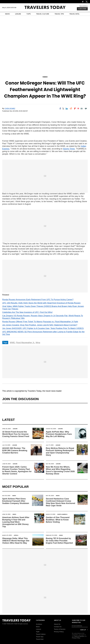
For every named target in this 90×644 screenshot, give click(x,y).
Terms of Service (60, 629)
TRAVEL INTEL (74, 14)
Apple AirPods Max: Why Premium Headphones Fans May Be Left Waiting (59, 434)
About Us (57, 624)
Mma (38, 343)
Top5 (38, 632)
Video (45, 77)
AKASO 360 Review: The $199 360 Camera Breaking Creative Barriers (15, 450)
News (14, 496)
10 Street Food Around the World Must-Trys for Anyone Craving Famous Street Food (16, 434)
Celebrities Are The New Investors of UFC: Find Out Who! (27, 312)
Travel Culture (41, 634)
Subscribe (82, 9)
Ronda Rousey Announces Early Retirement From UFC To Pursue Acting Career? (38, 300)
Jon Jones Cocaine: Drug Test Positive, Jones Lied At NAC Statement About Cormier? (40, 325)
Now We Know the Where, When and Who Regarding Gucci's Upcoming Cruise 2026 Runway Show (60, 470)
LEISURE (18, 14)
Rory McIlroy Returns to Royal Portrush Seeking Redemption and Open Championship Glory (60, 452)
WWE (12, 343)
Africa (16, 535)
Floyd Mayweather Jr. (25, 343)
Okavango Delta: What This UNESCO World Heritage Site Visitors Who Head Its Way (16, 541)
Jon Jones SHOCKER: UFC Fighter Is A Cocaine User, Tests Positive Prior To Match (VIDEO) (43, 328)
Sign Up (83, 630)
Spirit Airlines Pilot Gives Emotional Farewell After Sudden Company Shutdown (16, 501)
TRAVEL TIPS (59, 14)
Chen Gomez (10, 108)
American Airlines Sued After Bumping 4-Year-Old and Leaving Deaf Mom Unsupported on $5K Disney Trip (16, 522)
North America (62, 514)
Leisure (15, 429)
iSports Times (69, 149)
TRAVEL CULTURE (43, 14)
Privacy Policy (59, 632)
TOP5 (29, 14)
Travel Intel (40, 639)
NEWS (7, 14)
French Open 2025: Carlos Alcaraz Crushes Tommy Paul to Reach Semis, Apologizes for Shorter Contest (17, 470)
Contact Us (58, 627)
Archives (39, 624)
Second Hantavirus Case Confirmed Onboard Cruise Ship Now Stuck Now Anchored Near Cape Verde (60, 502)
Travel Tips (40, 637)
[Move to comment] (86, 109)
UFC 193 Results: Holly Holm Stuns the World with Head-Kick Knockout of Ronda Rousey (41, 303)
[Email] (82, 109)
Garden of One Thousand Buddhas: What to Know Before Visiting (58, 520)
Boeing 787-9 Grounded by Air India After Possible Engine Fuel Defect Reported (59, 541)
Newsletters (84, 6)
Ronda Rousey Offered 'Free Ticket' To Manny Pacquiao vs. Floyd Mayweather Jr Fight (40, 322)
